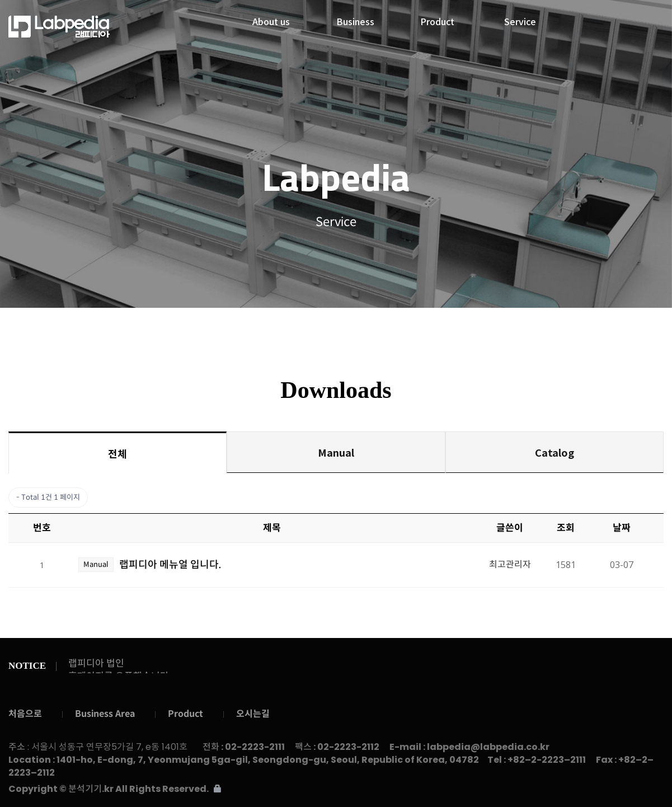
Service (520, 18)
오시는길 (253, 714)
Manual (336, 452)
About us (271, 18)
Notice (211, 328)
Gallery (463, 328)
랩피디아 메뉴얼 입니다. (170, 565)
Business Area (105, 714)
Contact (589, 328)
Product (437, 18)
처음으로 (25, 714)
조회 (566, 528)
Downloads (337, 328)
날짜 (622, 528)
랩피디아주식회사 (84, 27)
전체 (118, 453)
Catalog (554, 452)
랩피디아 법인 (96, 663)
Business (355, 18)
